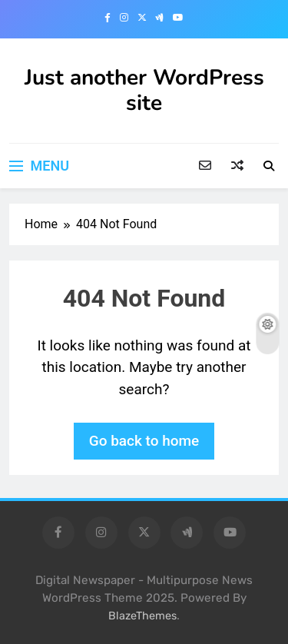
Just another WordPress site (144, 90)
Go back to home (144, 441)
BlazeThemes (142, 616)
